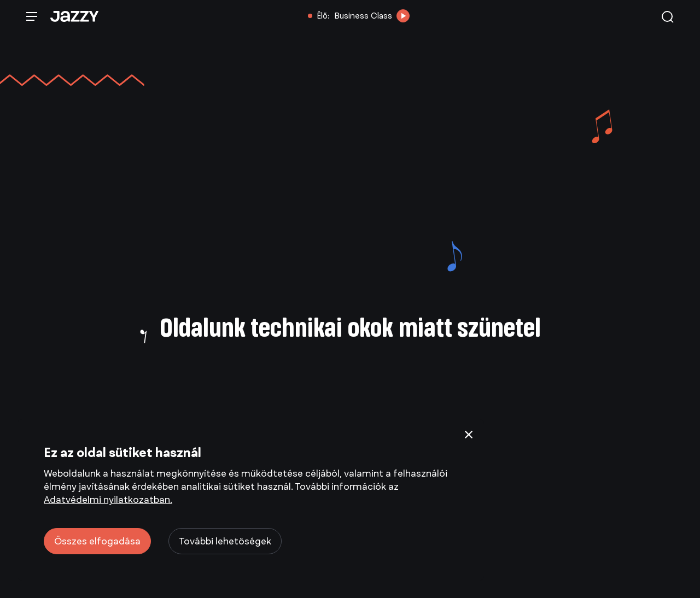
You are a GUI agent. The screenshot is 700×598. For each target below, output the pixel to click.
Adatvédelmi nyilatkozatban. (108, 500)
